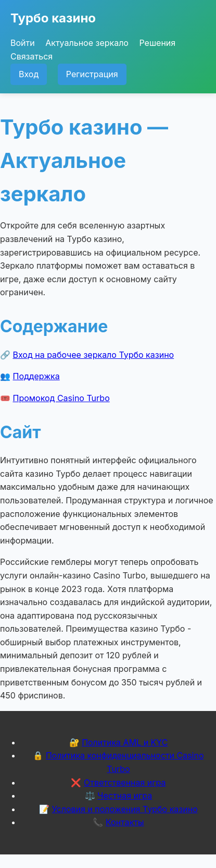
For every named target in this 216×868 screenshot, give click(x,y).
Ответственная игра (125, 782)
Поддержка (36, 376)
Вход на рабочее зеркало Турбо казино (94, 355)
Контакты (125, 822)
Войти (23, 43)
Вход (29, 74)
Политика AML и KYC (125, 742)
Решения (157, 43)
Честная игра (125, 795)
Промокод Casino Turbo (61, 398)
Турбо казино (53, 18)
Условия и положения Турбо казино (125, 809)
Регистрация (92, 74)
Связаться (31, 56)
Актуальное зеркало (87, 43)
